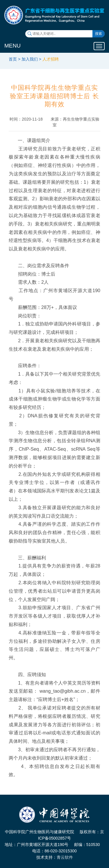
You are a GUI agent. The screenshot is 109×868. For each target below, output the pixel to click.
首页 (13, 59)
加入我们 (30, 59)
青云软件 (65, 857)
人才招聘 (51, 59)
